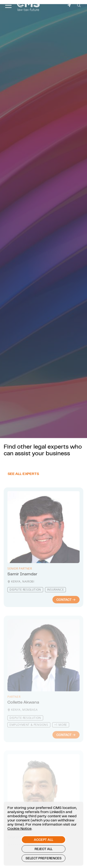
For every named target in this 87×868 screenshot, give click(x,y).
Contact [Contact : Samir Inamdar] (66, 612)
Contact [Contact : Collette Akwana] (66, 744)
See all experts (23, 483)
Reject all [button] (43, 857)
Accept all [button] (43, 847)
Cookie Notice (19, 836)
